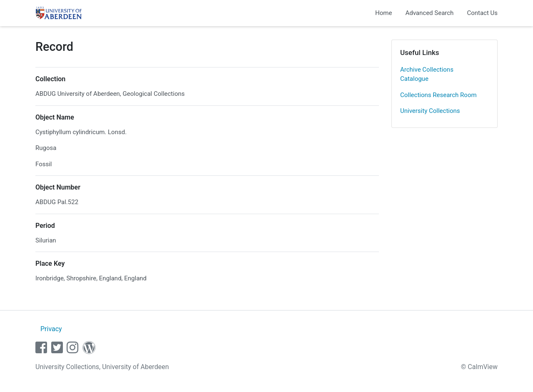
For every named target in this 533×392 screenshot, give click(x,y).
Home (384, 13)
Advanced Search (429, 13)
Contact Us (482, 13)
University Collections (430, 111)
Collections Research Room (438, 95)
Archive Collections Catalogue (427, 74)
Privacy (51, 329)
